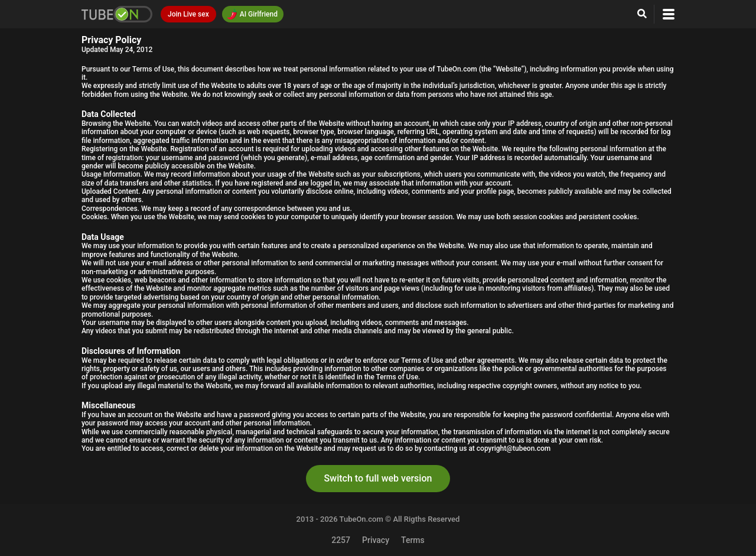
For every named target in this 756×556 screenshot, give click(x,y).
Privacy (376, 540)
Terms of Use (154, 69)
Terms (413, 540)
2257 (341, 540)
